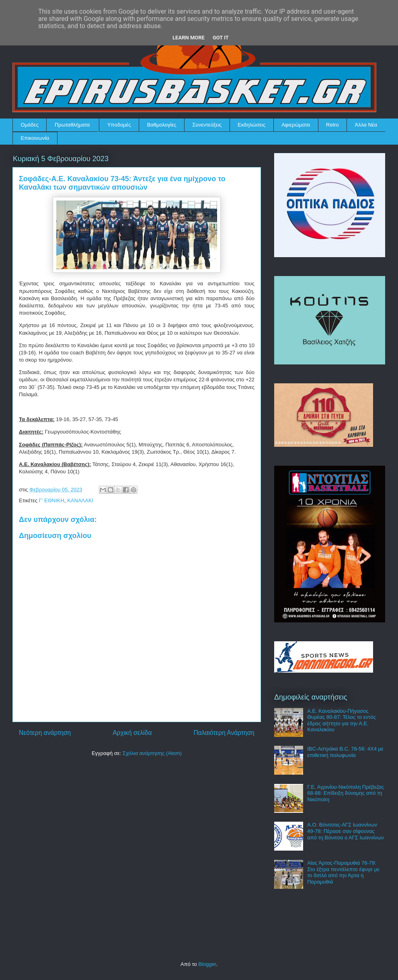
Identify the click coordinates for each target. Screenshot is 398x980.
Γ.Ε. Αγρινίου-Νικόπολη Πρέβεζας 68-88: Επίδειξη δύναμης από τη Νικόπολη (346, 793)
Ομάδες (30, 125)
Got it (221, 38)
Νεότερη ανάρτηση (45, 733)
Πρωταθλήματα (72, 125)
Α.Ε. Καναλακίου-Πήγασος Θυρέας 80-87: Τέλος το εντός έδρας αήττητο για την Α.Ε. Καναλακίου (341, 720)
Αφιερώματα (296, 125)
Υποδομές (119, 125)
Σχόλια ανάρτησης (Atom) (152, 753)
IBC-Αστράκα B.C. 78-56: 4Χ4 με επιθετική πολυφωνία (345, 752)
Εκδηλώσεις (251, 125)
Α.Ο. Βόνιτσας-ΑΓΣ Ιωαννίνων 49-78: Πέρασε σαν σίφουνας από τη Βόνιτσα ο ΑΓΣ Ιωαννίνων (346, 831)
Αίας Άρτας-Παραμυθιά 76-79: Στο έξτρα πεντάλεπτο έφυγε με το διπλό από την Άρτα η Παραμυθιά (343, 872)
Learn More (189, 38)
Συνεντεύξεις (207, 125)
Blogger (207, 964)
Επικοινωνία (35, 138)
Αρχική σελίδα (132, 733)
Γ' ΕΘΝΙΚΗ (52, 500)
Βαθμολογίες (162, 125)
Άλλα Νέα (366, 125)
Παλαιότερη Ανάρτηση (224, 733)
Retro (332, 125)
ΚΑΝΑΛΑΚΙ (80, 500)
